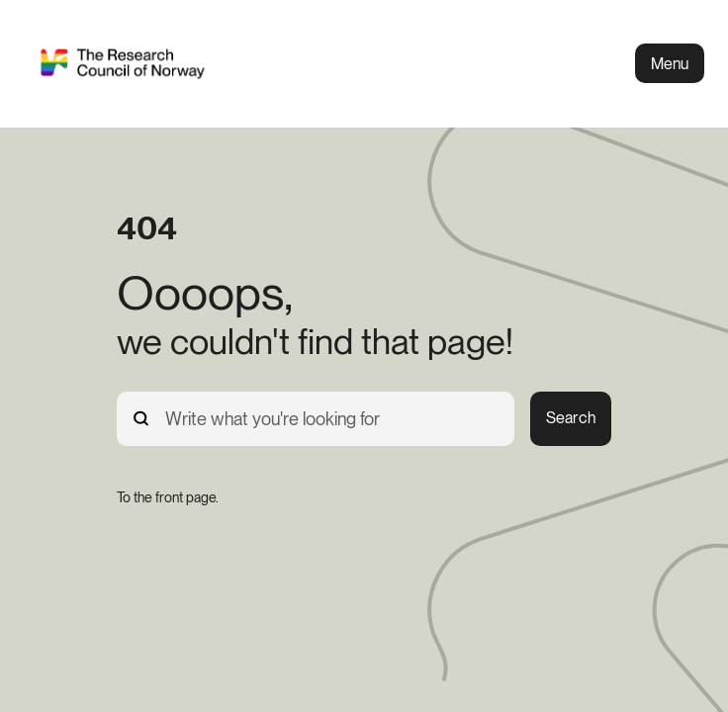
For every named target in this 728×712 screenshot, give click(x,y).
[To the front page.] (168, 497)
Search (571, 418)
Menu (670, 64)
